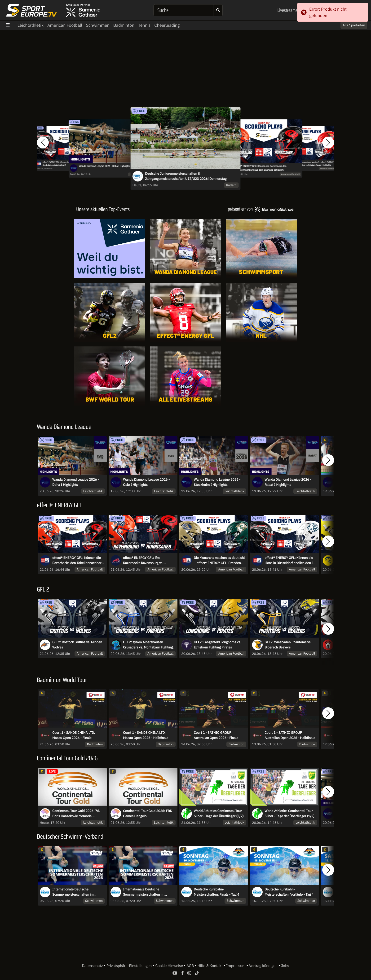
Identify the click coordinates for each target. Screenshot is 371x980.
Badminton (124, 25)
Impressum (236, 966)
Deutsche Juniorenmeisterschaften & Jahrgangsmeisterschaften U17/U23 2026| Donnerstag (186, 176)
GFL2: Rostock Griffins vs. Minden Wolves (77, 645)
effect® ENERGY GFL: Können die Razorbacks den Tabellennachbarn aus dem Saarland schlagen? (261, 168)
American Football (65, 25)
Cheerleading (167, 25)
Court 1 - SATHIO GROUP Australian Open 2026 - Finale (216, 735)
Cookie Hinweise (170, 966)
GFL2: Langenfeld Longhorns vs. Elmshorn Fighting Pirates (217, 645)
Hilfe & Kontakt (211, 966)
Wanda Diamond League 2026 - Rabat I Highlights (288, 482)
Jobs (285, 966)
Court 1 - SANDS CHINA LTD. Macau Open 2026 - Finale (74, 735)
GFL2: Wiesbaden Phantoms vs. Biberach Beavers (288, 645)
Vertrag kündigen (264, 966)
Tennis (144, 25)
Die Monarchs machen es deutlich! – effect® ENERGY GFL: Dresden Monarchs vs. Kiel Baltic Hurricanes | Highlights (220, 561)
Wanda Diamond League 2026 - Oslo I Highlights (146, 482)
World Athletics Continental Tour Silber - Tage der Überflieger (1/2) (289, 813)
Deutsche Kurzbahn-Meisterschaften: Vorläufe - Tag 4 (289, 892)
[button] (43, 143)
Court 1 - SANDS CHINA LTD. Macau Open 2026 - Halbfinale (146, 735)
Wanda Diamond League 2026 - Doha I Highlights (105, 166)
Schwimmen (98, 25)
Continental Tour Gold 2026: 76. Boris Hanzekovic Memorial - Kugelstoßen (76, 814)
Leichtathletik (31, 25)
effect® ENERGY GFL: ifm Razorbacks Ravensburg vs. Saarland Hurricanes (143, 561)
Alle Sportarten (354, 25)
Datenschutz (93, 966)
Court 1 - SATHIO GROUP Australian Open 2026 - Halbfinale (290, 735)
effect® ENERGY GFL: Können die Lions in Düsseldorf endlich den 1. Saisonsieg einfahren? (289, 561)
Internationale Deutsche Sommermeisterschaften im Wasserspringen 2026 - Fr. (144, 892)
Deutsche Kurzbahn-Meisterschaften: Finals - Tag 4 (216, 892)
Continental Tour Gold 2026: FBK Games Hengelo (148, 813)
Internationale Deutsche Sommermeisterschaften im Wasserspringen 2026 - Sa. (73, 892)
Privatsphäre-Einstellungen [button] (130, 966)
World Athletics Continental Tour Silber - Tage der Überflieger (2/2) (219, 813)
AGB (191, 966)
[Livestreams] (185, 376)
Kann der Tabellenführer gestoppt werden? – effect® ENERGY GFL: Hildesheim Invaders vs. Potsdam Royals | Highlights (309, 164)
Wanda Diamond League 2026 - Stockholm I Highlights (217, 482)
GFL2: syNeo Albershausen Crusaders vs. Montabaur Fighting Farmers (148, 645)
